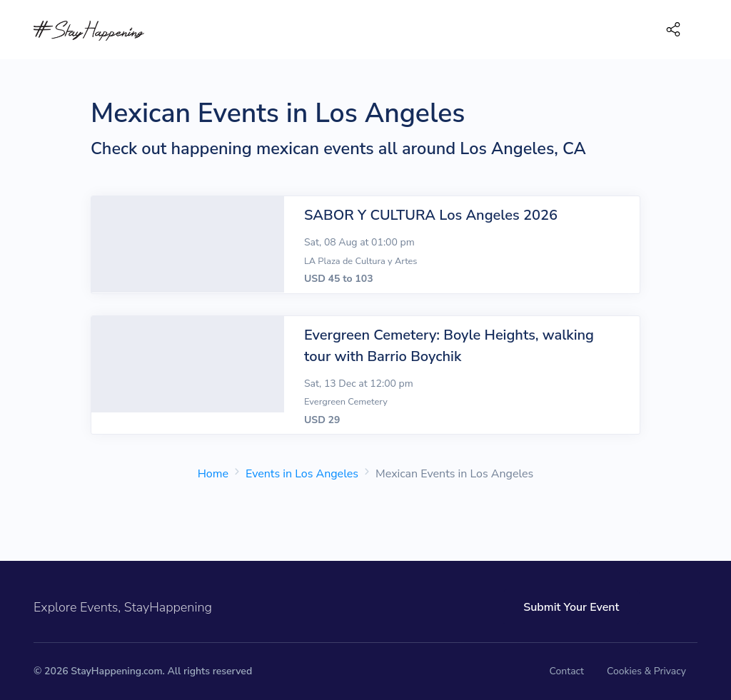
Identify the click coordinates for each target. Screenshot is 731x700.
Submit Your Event (548, 607)
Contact (567, 671)
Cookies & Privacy (646, 671)
